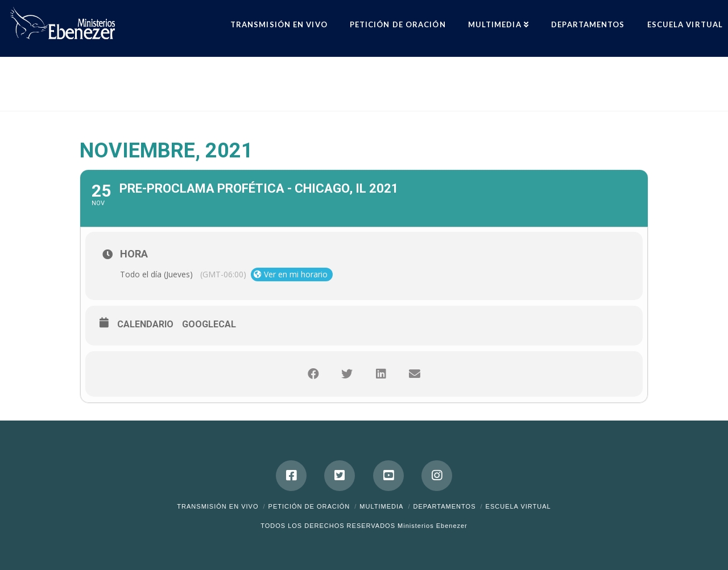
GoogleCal (209, 324)
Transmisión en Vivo (218, 506)
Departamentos (444, 506)
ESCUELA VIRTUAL (518, 506)
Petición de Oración (309, 506)
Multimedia (381, 506)
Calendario (145, 324)
